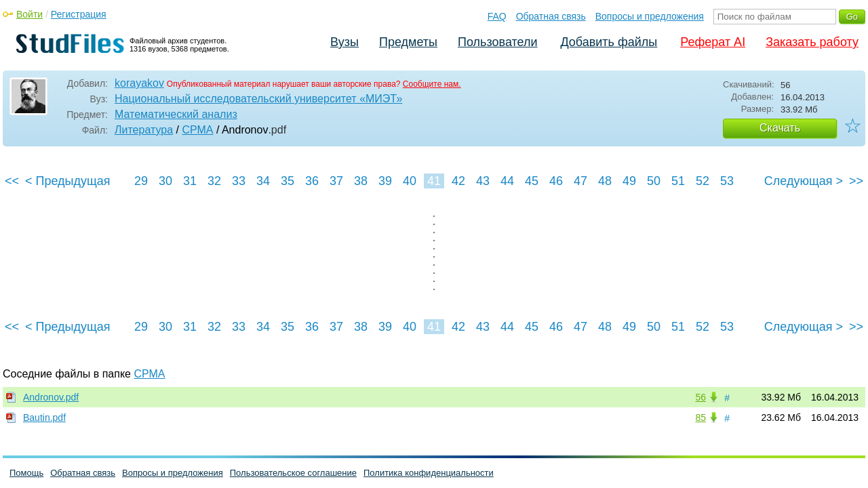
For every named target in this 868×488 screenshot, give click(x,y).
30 (165, 181)
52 (703, 181)
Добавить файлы (609, 42)
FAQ (497, 16)
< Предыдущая (68, 181)
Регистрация (79, 14)
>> (856, 181)
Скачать (780, 128)
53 (727, 181)
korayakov (139, 83)
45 (532, 181)
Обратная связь (551, 16)
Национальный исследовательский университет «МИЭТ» (258, 99)
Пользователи (497, 42)
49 (629, 181)
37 (336, 181)
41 (434, 181)
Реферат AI (713, 42)
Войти (29, 14)
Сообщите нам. (432, 84)
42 (458, 181)
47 (580, 181)
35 (288, 181)
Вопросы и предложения (650, 16)
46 (556, 181)
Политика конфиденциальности (429, 473)
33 (239, 181)
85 (701, 418)
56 (701, 397)
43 (483, 181)
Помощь (26, 473)
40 (410, 181)
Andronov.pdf (51, 397)
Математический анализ (176, 114)
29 (141, 181)
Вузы (344, 42)
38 (361, 181)
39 (385, 181)
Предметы (408, 42)
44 (507, 181)
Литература (144, 130)
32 (214, 181)
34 (263, 181)
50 (654, 181)
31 (190, 181)
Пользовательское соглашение (293, 473)
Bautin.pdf (44, 418)
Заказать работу (812, 42)
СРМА (197, 130)
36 (312, 181)
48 (605, 181)
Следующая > (804, 181)
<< (12, 181)
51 (678, 181)
